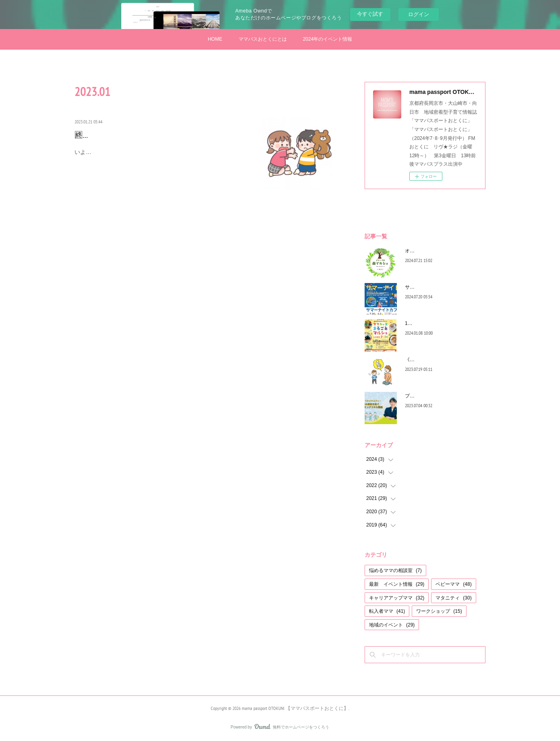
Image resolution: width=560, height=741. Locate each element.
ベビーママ (453, 584)
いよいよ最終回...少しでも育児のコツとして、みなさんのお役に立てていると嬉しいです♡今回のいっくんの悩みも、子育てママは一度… (162, 157)
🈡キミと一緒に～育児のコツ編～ (135, 135)
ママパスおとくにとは (263, 39)
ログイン (419, 14)
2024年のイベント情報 (328, 39)
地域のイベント (392, 625)
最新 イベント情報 (397, 584)
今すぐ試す (370, 14)
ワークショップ (439, 611)
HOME (215, 39)
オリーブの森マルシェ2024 (435, 251)
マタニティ (453, 598)
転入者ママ (387, 611)
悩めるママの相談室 (395, 570)
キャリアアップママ (397, 598)
